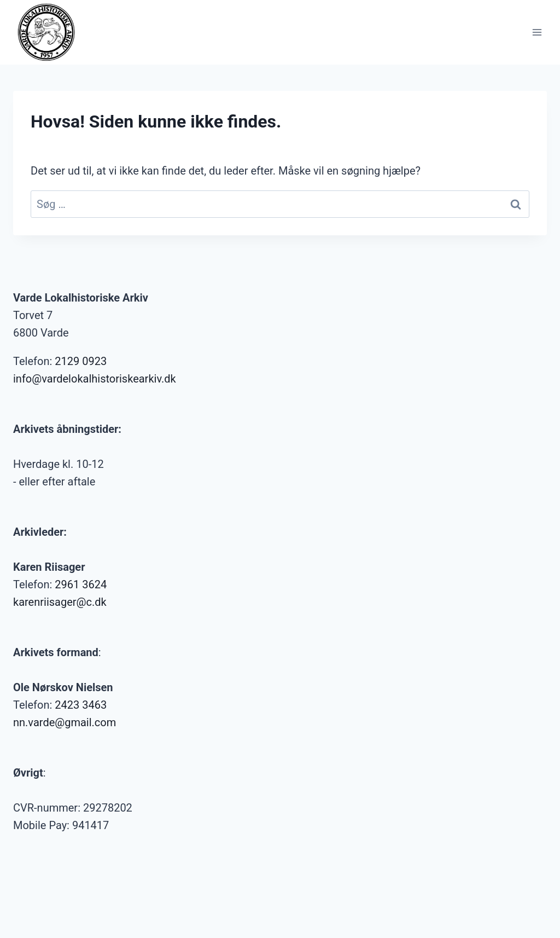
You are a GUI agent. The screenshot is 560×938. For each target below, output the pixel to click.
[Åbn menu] (537, 32)
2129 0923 (81, 361)
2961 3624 (81, 584)
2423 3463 (81, 705)
